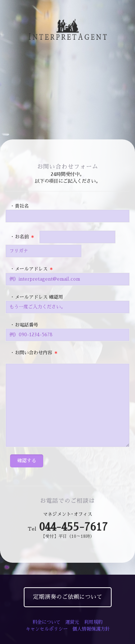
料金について (46, 622)
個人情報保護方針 (91, 629)
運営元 (72, 622)
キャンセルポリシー (47, 629)
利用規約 (93, 622)
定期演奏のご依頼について (68, 597)
